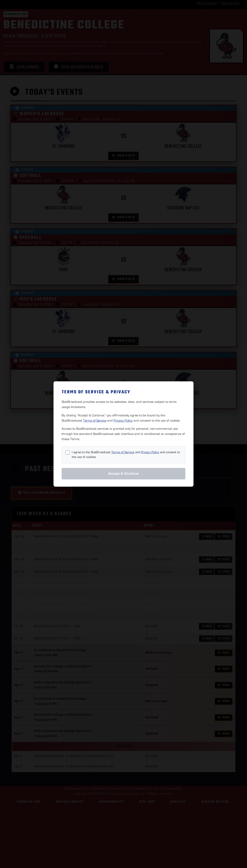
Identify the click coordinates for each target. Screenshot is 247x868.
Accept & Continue (123, 474)
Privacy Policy (123, 421)
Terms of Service (95, 421)
